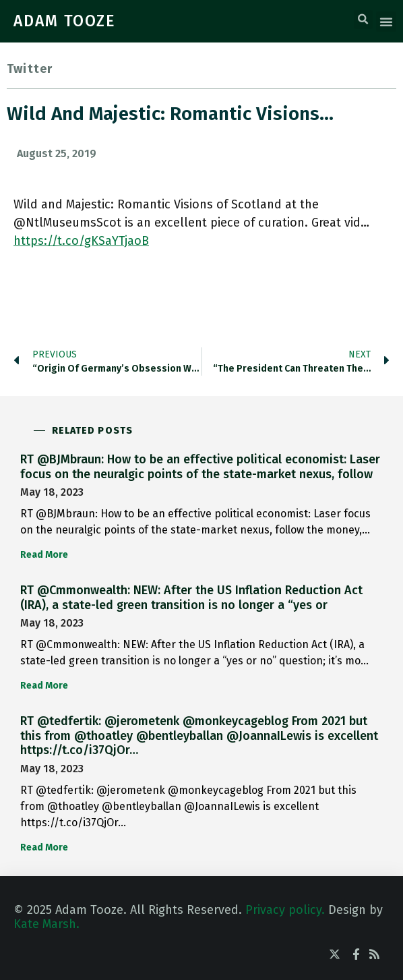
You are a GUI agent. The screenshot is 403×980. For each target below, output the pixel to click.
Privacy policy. (285, 910)
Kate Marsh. (46, 924)
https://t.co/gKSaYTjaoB (81, 241)
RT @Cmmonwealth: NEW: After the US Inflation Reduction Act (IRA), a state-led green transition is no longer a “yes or (191, 598)
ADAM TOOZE (65, 21)
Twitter (30, 69)
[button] (363, 20)
